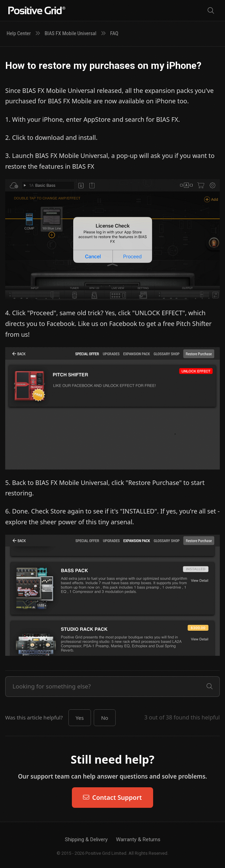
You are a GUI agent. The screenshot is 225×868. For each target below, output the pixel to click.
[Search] (211, 11)
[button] (80, 718)
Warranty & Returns (138, 839)
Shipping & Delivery (86, 839)
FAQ (114, 33)
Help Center (19, 33)
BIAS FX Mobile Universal (70, 33)
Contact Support (112, 797)
